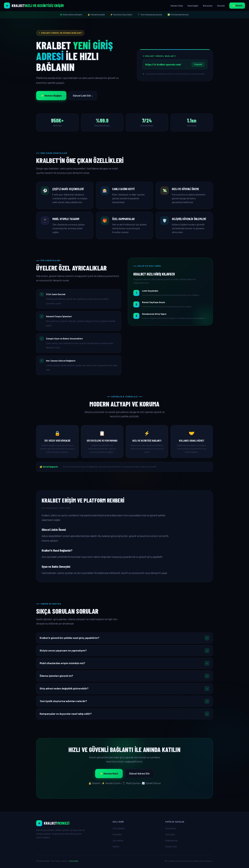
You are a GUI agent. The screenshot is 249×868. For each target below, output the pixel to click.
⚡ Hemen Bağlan (51, 96)
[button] (124, 638)
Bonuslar (208, 6)
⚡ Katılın (237, 5)
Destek (221, 6)
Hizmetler (117, 834)
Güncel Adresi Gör (139, 773)
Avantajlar (193, 6)
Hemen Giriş (177, 6)
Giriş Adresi (171, 828)
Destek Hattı (171, 847)
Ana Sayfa (170, 834)
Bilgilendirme (171, 841)
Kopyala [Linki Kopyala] (198, 64)
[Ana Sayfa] (72, 823)
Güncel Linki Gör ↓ (83, 96)
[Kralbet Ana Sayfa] (34, 5)
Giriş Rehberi (119, 828)
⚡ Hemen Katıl (109, 773)
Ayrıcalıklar (118, 841)
